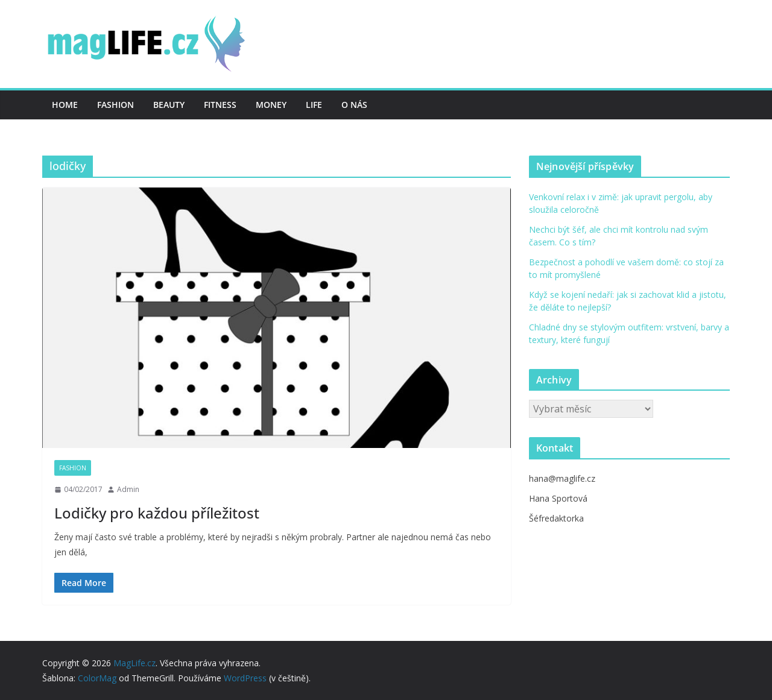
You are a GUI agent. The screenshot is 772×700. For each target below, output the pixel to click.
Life (314, 105)
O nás (354, 105)
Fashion (115, 105)
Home (65, 105)
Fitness (220, 105)
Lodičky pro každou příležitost (157, 513)
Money (271, 105)
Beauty (169, 105)
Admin (128, 489)
